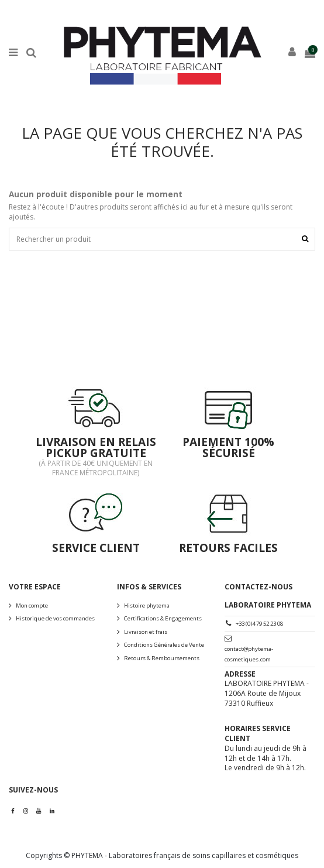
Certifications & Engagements (163, 618)
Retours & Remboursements (162, 658)
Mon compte (32, 605)
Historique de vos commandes (55, 618)
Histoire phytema (147, 605)
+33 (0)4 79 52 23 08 (259, 624)
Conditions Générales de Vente (164, 645)
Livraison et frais (146, 632)
